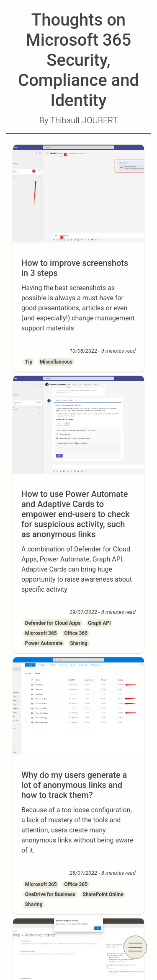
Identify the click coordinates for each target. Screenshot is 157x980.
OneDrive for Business (50, 894)
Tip (29, 362)
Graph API (99, 623)
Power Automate (44, 643)
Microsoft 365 (41, 633)
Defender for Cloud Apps (53, 623)
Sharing (79, 643)
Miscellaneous (56, 362)
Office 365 (76, 633)
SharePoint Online (103, 894)
